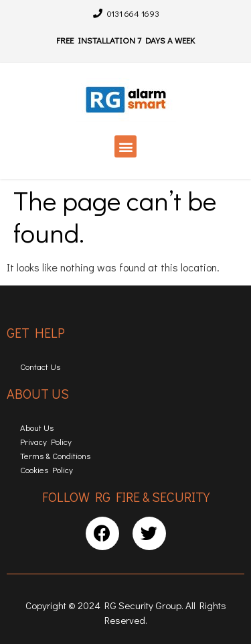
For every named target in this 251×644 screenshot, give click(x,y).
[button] (125, 146)
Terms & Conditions (55, 455)
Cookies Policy (47, 469)
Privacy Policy (46, 441)
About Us (37, 427)
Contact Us (40, 366)
